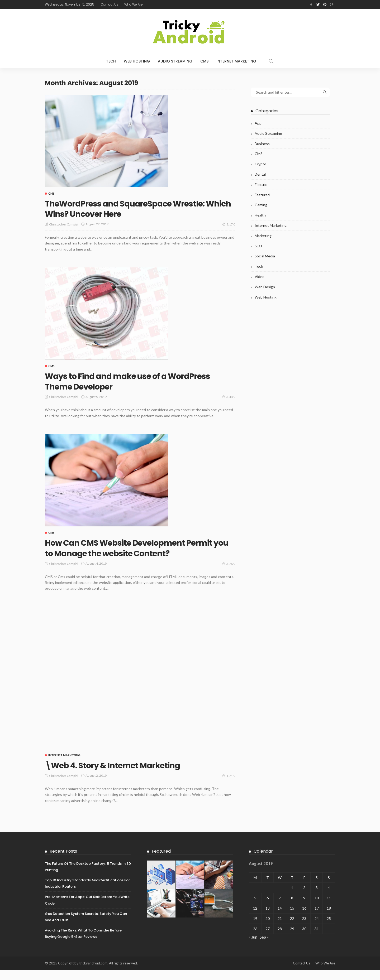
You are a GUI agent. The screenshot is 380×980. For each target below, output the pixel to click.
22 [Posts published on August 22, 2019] (292, 929)
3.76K (229, 574)
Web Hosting (137, 61)
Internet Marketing (236, 61)
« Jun (253, 948)
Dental (260, 174)
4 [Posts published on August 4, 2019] (329, 898)
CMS (204, 61)
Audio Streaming (175, 61)
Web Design (265, 287)
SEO (258, 246)
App (258, 123)
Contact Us (110, 4)
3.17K (229, 224)
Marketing (263, 236)
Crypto (260, 164)
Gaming (261, 205)
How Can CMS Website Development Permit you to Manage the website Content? (128, 553)
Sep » (264, 948)
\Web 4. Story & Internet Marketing (124, 775)
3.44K (229, 397)
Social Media (265, 256)
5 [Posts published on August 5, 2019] (255, 908)
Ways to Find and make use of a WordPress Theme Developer (116, 381)
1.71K (229, 786)
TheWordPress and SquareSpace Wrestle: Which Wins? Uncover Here (139, 208)
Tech (111, 61)
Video (260, 277)
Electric (261, 184)
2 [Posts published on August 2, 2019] (304, 898)
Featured (262, 195)
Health (260, 215)
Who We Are (134, 4)
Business (262, 144)
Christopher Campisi (64, 224)
